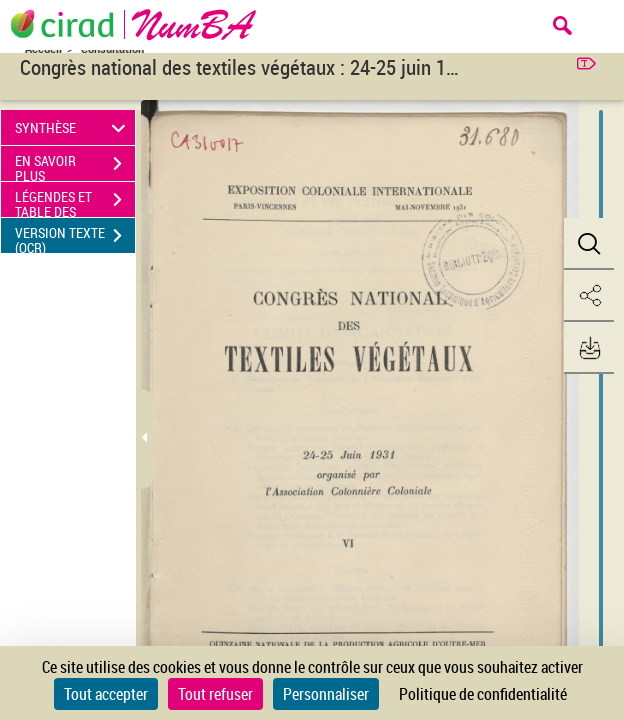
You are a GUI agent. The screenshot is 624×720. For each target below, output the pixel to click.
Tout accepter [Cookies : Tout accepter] (106, 694)
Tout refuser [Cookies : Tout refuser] (215, 694)
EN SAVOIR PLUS (75, 166)
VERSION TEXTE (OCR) (75, 238)
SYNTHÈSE (73, 127)
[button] (589, 244)
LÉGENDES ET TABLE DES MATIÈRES (75, 202)
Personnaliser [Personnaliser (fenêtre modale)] (326, 694)
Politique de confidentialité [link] (483, 694)
